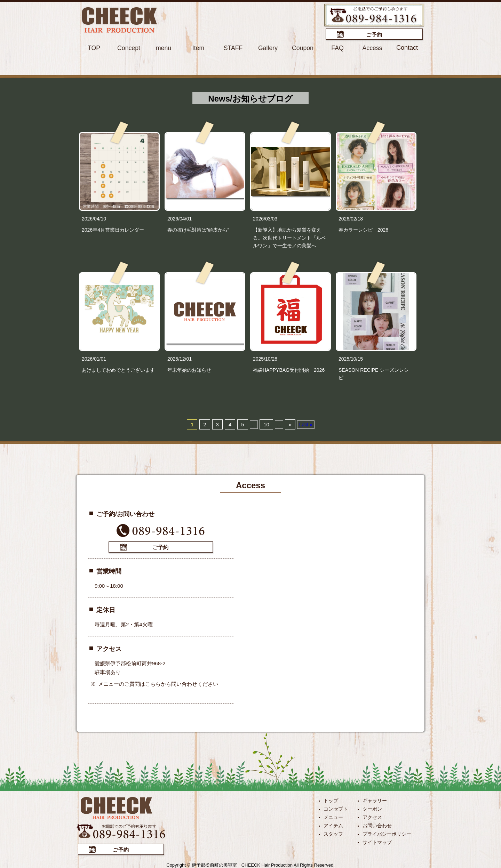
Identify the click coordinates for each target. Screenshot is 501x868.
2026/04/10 (94, 218)
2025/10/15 (351, 359)
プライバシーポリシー (387, 833)
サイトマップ (377, 842)
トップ (331, 800)
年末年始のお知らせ (189, 370)
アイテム (333, 825)
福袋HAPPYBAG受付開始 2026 (289, 370)
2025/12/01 (180, 359)
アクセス (372, 817)
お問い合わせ (377, 825)
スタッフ (333, 833)
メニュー (333, 817)
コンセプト (336, 808)
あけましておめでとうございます (118, 370)
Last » (306, 424)
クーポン (372, 808)
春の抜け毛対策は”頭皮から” (198, 230)
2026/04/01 (180, 218)
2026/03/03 (265, 218)
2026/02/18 (351, 218)
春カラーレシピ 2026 (363, 230)
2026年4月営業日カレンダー (113, 230)
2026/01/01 (94, 359)
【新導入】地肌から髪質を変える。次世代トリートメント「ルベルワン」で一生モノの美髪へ (289, 237)
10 (266, 424)
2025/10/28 (265, 359)
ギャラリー (375, 800)
